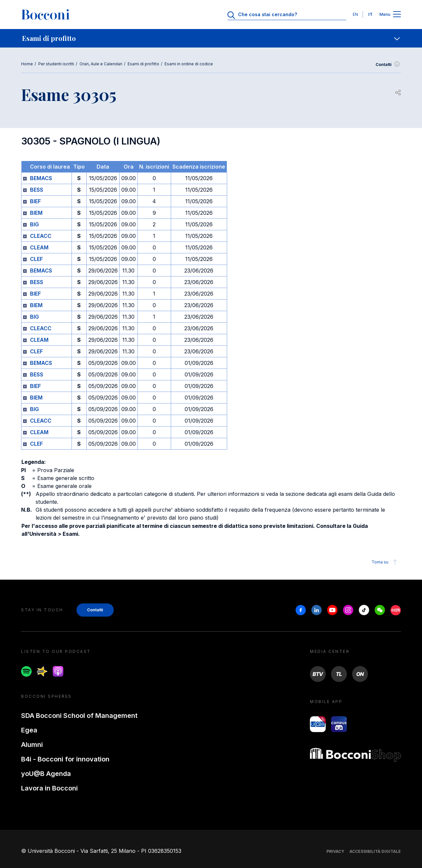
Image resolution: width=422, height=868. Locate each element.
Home (27, 64)
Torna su (385, 562)
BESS (37, 190)
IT (370, 14)
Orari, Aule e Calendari (101, 64)
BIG (34, 224)
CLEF (36, 259)
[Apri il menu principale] (397, 15)
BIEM (36, 213)
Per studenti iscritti (56, 64)
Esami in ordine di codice (189, 64)
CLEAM (39, 247)
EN (355, 14)
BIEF (35, 201)
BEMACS (41, 178)
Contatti (388, 65)
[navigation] (211, 38)
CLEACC (41, 236)
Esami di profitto (143, 64)
